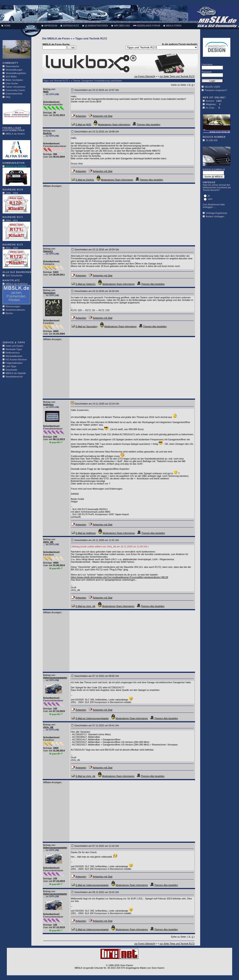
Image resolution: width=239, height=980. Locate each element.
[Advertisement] (15, 329)
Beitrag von (49, 89)
